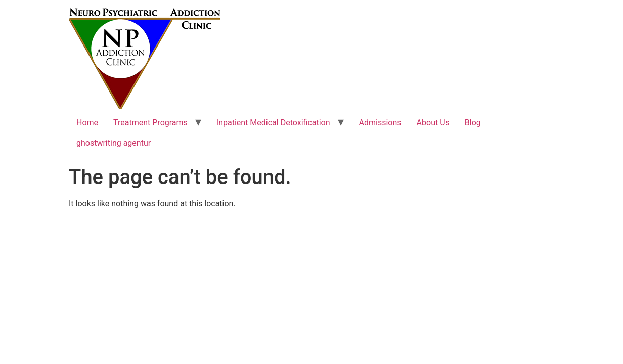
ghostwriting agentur (114, 143)
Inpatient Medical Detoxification (273, 123)
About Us (433, 123)
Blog (473, 123)
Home (87, 123)
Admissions (380, 123)
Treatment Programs (150, 123)
